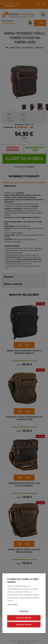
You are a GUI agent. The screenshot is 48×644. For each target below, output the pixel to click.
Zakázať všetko (24, 625)
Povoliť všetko (24, 618)
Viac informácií (12, 604)
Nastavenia (24, 611)
